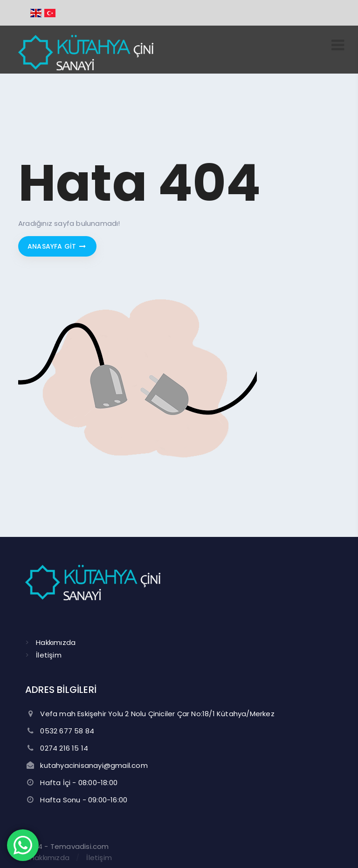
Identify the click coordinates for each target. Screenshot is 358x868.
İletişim (49, 655)
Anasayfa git (57, 246)
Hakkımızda (56, 642)
